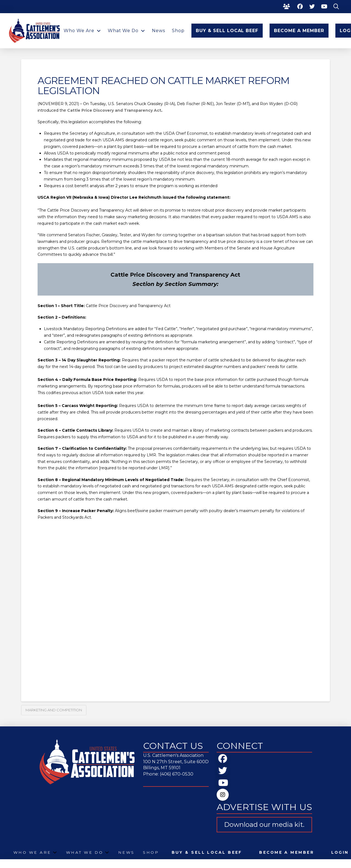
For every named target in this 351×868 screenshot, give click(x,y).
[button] (336, 7)
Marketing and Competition (54, 710)
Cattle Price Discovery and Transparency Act (114, 110)
